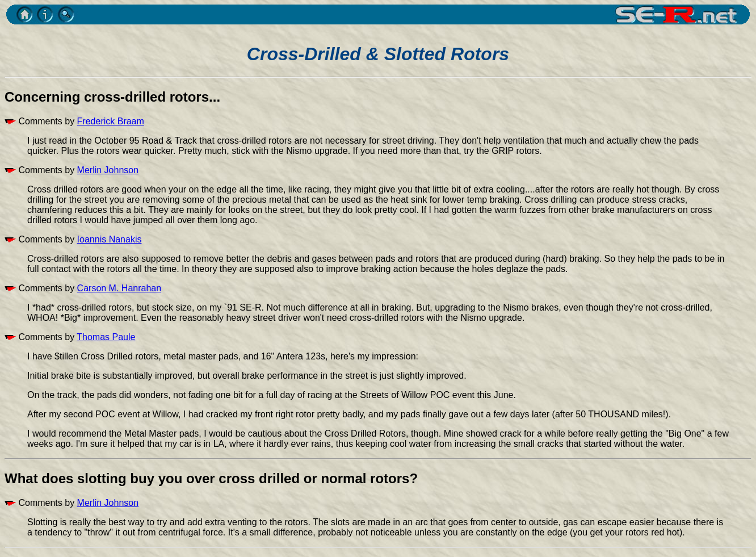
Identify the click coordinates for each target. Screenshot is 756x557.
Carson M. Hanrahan (119, 288)
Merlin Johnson (108, 170)
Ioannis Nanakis (110, 239)
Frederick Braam (111, 121)
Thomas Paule (106, 337)
